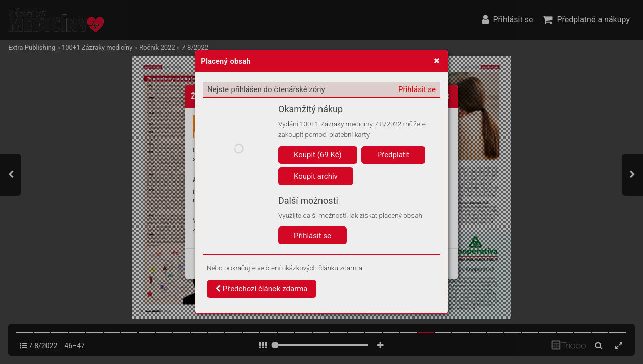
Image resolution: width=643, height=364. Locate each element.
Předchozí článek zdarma (262, 289)
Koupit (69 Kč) (318, 155)
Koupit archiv (316, 176)
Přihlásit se (417, 89)
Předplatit (394, 155)
